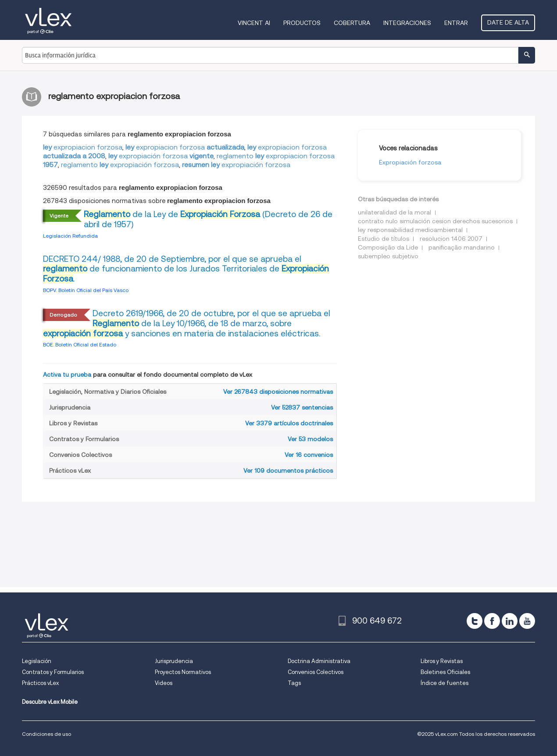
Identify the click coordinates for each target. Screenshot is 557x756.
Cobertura (352, 23)
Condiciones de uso (46, 734)
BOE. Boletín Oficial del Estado (80, 344)
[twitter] (475, 621)
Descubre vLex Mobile (50, 702)
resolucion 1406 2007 (451, 239)
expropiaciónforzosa (161, 156)
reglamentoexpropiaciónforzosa (120, 165)
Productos (302, 23)
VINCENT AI (254, 23)
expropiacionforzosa (83, 147)
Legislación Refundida (70, 236)
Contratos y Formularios (53, 672)
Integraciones (407, 23)
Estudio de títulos (384, 239)
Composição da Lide (388, 247)
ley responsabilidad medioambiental (410, 230)
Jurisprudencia (174, 661)
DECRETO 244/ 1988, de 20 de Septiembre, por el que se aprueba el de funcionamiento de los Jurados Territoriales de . (186, 269)
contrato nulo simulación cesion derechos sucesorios (435, 221)
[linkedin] (510, 621)
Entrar (456, 23)
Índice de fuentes (445, 683)
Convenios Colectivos (316, 672)
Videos (164, 683)
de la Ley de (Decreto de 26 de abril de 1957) (208, 219)
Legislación (37, 661)
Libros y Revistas (442, 661)
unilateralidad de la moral (395, 212)
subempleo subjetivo (388, 256)
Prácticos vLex (40, 683)
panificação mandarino (462, 247)
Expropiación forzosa (410, 162)
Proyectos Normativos (183, 672)
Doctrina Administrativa (319, 661)
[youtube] (527, 621)
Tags (294, 683)
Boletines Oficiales (445, 672)
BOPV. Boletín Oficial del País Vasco (86, 290)
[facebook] (492, 621)
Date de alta (508, 22)
